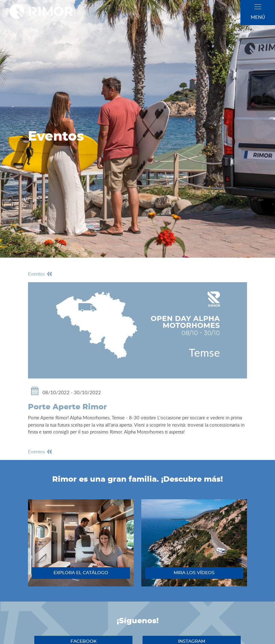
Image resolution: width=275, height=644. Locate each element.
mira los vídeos (194, 573)
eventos (40, 274)
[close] (258, 7)
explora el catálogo (81, 573)
